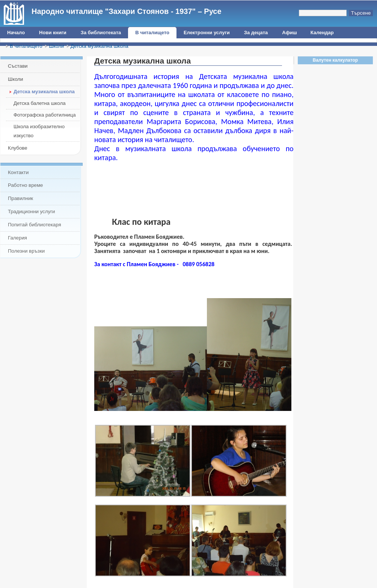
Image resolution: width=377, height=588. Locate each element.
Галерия (17, 238)
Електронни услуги (207, 33)
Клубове (18, 148)
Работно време (25, 185)
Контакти (18, 172)
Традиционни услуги (31, 211)
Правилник (20, 198)
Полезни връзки (26, 251)
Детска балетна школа (40, 103)
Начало (16, 33)
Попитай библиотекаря (35, 225)
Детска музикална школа (100, 46)
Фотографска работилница (45, 115)
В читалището (152, 33)
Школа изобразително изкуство (39, 131)
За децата (256, 33)
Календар (322, 33)
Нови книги (53, 33)
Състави (18, 66)
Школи (56, 46)
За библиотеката (101, 33)
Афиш (290, 33)
